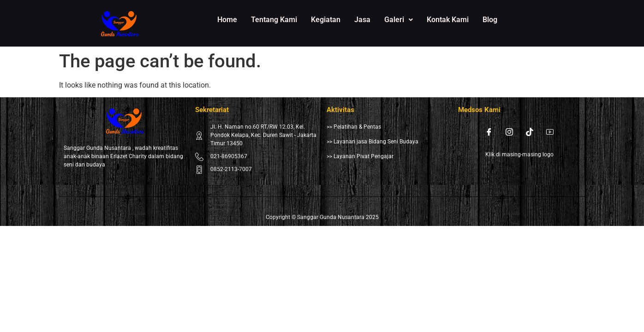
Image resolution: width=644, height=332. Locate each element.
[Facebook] (489, 132)
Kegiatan (326, 20)
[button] (399, 20)
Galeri (399, 20)
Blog (490, 20)
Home (227, 20)
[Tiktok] (530, 132)
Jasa (362, 20)
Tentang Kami (274, 20)
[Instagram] (509, 132)
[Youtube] (550, 132)
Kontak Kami (448, 20)
